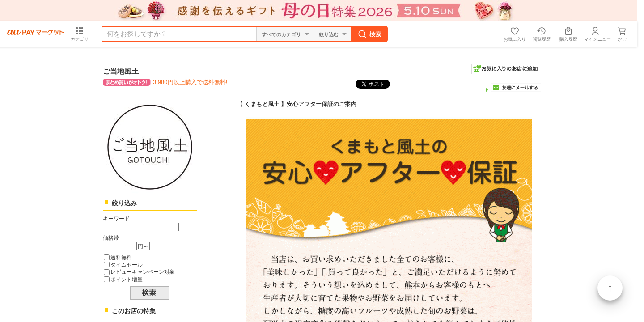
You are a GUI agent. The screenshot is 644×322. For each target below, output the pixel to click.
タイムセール (127, 265)
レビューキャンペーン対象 (143, 272)
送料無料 (121, 257)
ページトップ (610, 288)
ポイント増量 (127, 279)
